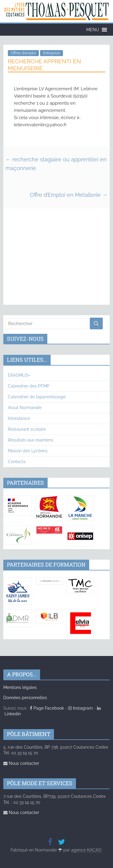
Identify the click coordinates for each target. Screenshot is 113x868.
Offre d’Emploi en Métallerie (69, 195)
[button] (93, 30)
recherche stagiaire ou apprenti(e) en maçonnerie (56, 164)
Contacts (17, 462)
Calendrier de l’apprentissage (37, 397)
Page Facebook (47, 708)
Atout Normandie (25, 408)
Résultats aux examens (31, 440)
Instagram (80, 708)
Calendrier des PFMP (29, 386)
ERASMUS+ (19, 375)
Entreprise (52, 53)
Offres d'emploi (23, 53)
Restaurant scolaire (27, 429)
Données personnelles (25, 698)
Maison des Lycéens (28, 451)
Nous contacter (21, 763)
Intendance (19, 418)
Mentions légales (20, 687)
